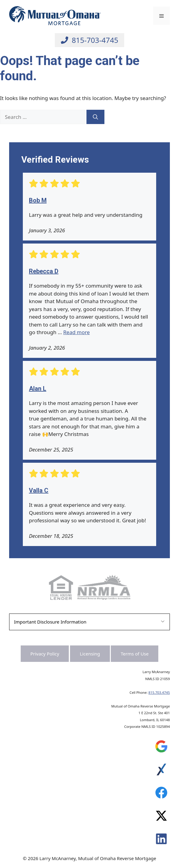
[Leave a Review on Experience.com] (161, 771)
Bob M (38, 200)
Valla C (39, 490)
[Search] (95, 117)
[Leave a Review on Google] (161, 748)
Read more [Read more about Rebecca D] (77, 332)
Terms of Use (135, 654)
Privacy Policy (45, 654)
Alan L (38, 389)
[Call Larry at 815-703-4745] (90, 40)
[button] (89, 622)
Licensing (90, 654)
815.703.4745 (159, 692)
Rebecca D (44, 271)
